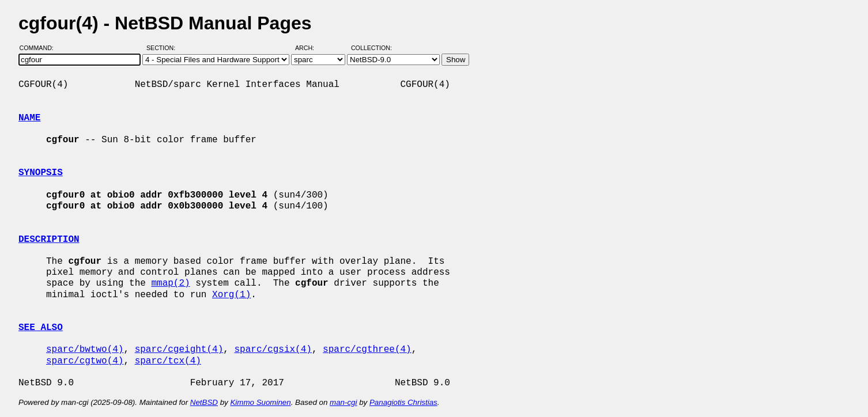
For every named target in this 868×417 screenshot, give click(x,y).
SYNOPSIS (41, 173)
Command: (40, 48)
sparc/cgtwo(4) (85, 361)
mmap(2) (170, 283)
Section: (163, 48)
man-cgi (343, 402)
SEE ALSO (41, 328)
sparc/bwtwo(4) (85, 350)
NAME (29, 118)
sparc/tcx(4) (168, 361)
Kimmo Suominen (260, 402)
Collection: (371, 48)
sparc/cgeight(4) (179, 350)
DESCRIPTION (49, 240)
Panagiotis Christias (403, 402)
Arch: (310, 48)
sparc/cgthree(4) (367, 350)
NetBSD (204, 402)
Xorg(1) (231, 295)
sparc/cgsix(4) (273, 350)
